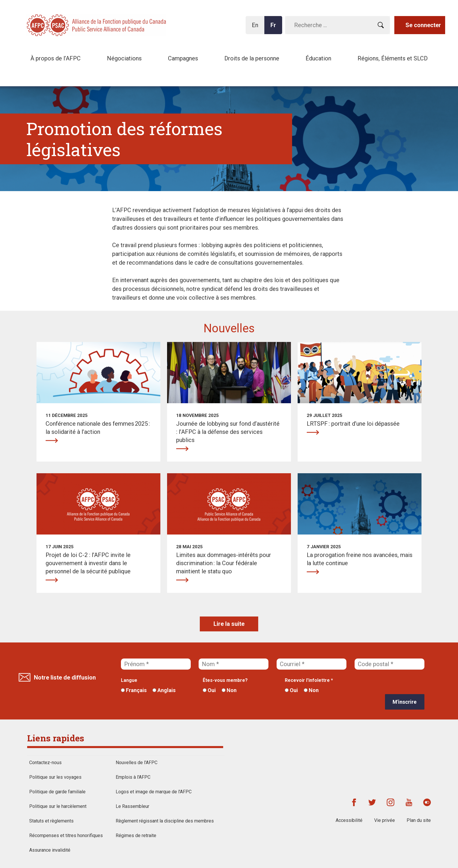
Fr (275, 28)
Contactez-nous (45, 763)
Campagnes (183, 58)
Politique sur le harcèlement (58, 806)
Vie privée (385, 820)
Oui (209, 690)
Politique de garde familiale (57, 792)
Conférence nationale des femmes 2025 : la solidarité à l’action (52, 441)
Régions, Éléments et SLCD (393, 58)
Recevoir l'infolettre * (309, 680)
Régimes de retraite (136, 835)
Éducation (318, 58)
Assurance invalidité (50, 850)
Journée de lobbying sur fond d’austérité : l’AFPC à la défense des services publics (182, 449)
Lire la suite (229, 624)
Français (134, 690)
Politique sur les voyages (55, 777)
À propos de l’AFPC (55, 58)
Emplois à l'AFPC (133, 777)
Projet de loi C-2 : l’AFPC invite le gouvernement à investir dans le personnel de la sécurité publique (52, 580)
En (257, 28)
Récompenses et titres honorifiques (66, 835)
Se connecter (423, 25)
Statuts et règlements (51, 821)
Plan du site (419, 820)
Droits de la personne (252, 58)
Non (229, 690)
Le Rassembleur (132, 806)
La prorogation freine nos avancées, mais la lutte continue (313, 572)
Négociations (124, 58)
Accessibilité (349, 820)
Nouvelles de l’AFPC (137, 763)
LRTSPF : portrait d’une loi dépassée (313, 432)
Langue (129, 680)
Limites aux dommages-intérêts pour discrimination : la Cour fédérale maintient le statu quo (182, 580)
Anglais (164, 690)
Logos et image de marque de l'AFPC (154, 792)
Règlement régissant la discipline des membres (165, 821)
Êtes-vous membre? (225, 680)
